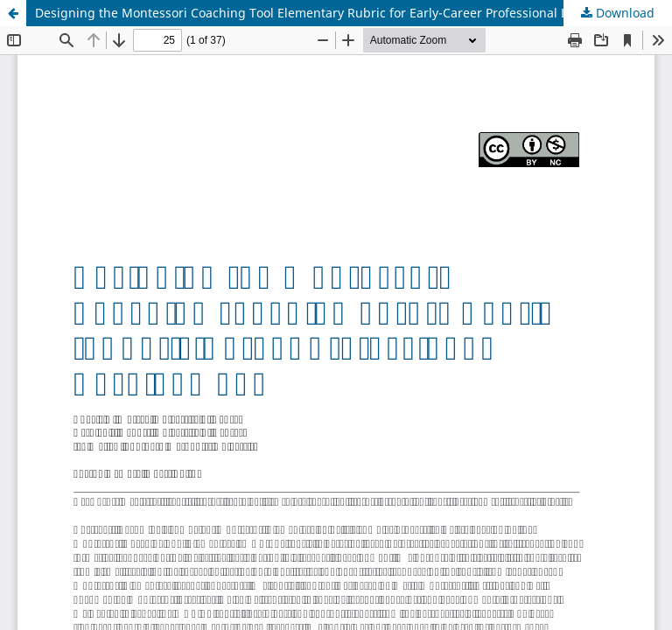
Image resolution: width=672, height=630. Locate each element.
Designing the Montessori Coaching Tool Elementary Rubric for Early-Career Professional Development (337, 13)
